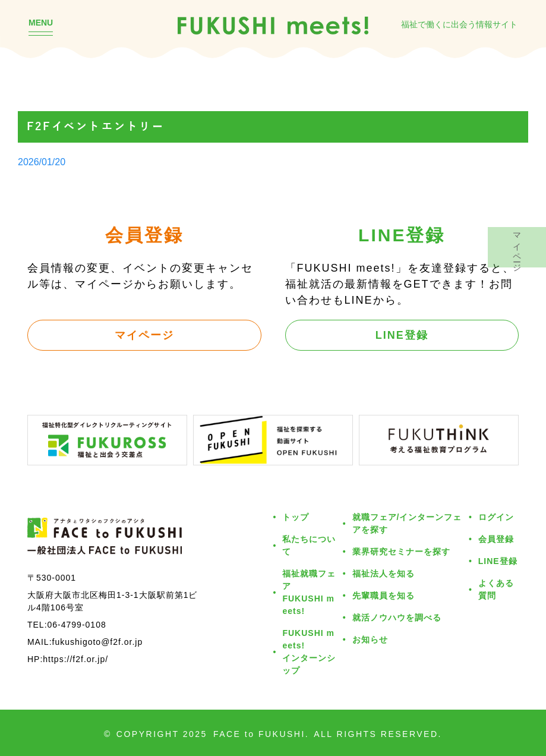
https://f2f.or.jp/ (75, 659)
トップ (296, 517)
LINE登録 (402, 335)
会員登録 (496, 539)
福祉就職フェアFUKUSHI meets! (309, 592)
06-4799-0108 (77, 624)
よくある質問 (496, 589)
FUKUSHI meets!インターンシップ (309, 651)
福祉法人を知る (384, 573)
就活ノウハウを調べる (397, 617)
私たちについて (309, 545)
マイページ (144, 335)
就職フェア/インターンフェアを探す (407, 523)
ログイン (496, 517)
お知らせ (370, 639)
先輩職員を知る (384, 595)
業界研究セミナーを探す (401, 551)
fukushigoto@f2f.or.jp (98, 642)
